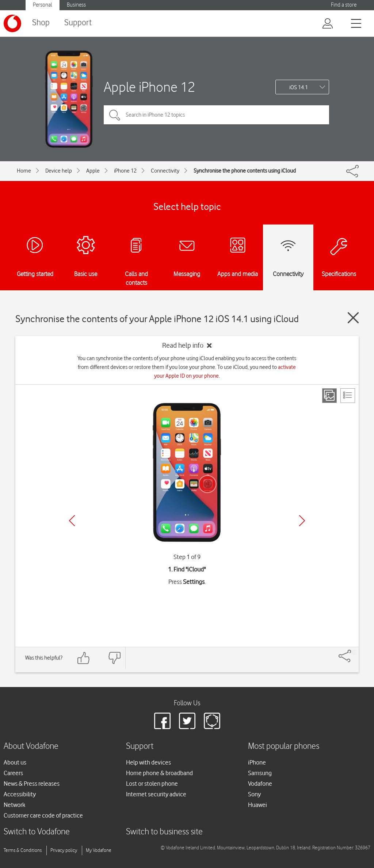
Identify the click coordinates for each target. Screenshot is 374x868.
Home (24, 171)
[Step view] (329, 396)
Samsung (260, 773)
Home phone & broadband (159, 773)
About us (15, 762)
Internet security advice (156, 794)
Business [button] (76, 5)
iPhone (257, 762)
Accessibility (20, 794)
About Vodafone (31, 746)
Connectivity (165, 171)
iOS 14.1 (299, 87)
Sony (254, 794)
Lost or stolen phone (152, 784)
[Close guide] (353, 318)
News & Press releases (32, 784)
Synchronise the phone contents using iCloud (245, 171)
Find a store (344, 5)
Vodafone (260, 784)
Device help (59, 171)
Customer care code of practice (43, 815)
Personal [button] (43, 5)
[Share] (354, 652)
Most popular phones (284, 746)
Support (78, 23)
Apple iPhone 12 (149, 87)
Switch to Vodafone (37, 832)
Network (14, 805)
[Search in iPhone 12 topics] (216, 115)
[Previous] (72, 521)
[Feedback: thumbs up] (84, 658)
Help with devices (148, 762)
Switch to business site (164, 832)
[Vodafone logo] (12, 23)
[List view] (348, 396)
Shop (41, 23)
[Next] (302, 521)
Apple (93, 171)
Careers (13, 773)
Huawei (257, 805)
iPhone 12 (125, 171)
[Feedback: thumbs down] (114, 658)
